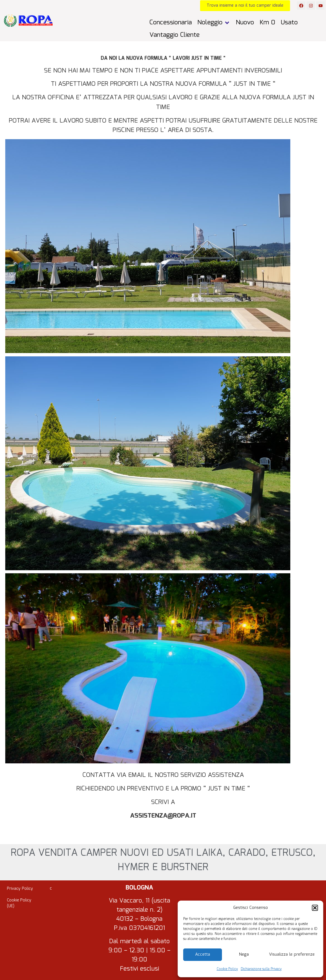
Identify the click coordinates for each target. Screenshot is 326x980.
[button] (315, 908)
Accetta (203, 955)
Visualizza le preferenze (292, 955)
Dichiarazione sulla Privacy (261, 969)
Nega (244, 955)
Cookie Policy (227, 969)
